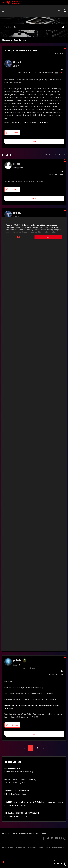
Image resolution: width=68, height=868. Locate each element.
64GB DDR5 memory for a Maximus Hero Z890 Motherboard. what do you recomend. (34, 802)
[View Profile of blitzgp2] (17, 62)
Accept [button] (49, 237)
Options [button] (65, 40)
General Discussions (30, 123)
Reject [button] (19, 237)
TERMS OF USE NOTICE (10, 847)
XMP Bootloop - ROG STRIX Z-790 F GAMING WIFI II (22, 813)
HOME (15, 834)
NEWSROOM (23, 834)
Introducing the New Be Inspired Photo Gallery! (20, 780)
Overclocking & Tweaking (14, 794)
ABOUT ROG (7, 834)
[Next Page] (43, 749)
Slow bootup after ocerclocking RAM (17, 791)
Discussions (16, 123)
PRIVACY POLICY (24, 847)
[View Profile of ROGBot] (61, 73)
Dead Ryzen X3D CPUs (12, 768)
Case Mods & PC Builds (13, 783)
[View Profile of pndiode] (17, 660)
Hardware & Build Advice (13, 805)
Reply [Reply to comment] (34, 198)
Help (58, 11)
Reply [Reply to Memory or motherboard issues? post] (34, 142)
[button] (7, 133)
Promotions (44, 123)
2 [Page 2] (37, 748)
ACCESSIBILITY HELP (38, 834)
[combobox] (34, 27)
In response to (28, 668)
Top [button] (3, 862)
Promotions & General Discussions (16, 40)
